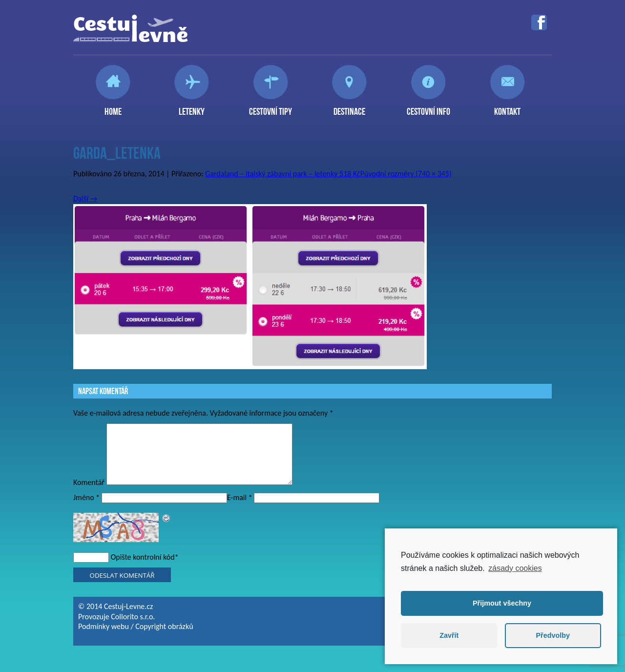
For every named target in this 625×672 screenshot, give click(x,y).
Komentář (89, 494)
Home (113, 107)
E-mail (240, 509)
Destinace (349, 107)
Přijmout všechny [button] (502, 603)
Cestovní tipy (271, 107)
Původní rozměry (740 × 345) (406, 174)
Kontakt (507, 107)
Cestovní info (428, 107)
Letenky (192, 107)
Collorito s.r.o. (133, 628)
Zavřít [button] (449, 635)
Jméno (86, 509)
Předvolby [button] (553, 635)
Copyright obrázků (164, 638)
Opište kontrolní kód (143, 569)
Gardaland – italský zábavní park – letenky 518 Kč (283, 174)
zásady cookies (515, 568)
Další (85, 199)
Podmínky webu (104, 638)
